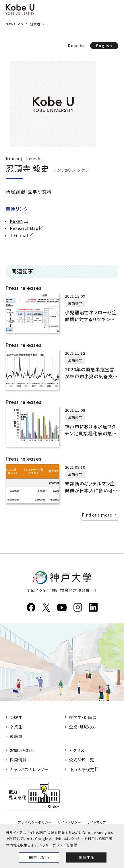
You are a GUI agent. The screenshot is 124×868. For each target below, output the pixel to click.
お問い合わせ (22, 750)
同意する (86, 857)
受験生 (16, 717)
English (104, 46)
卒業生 (16, 727)
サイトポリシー (69, 822)
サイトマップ (97, 822)
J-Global (19, 235)
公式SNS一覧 (82, 760)
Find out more (97, 515)
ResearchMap (24, 228)
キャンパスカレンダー (29, 769)
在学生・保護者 (83, 717)
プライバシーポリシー (35, 822)
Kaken (16, 221)
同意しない (39, 857)
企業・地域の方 (83, 727)
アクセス (77, 750)
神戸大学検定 (82, 769)
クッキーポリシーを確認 (58, 845)
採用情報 (18, 760)
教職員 (16, 736)
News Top (14, 24)
